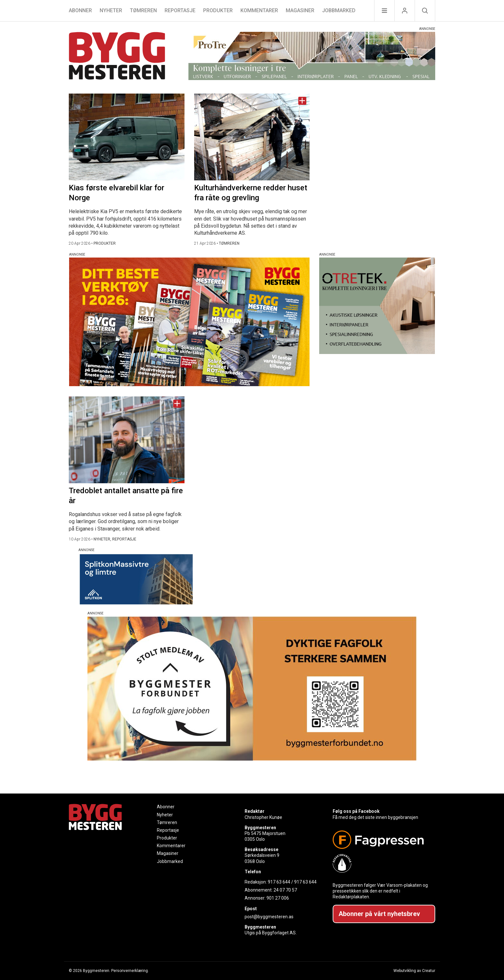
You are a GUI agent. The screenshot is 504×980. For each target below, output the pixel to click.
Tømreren (143, 10)
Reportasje (180, 10)
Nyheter (111, 10)
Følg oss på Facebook (356, 811)
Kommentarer (259, 10)
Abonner (80, 10)
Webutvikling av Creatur (414, 971)
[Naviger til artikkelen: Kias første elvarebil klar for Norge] (127, 137)
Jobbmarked (339, 10)
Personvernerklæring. (130, 971)
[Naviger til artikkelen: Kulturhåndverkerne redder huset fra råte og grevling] (252, 137)
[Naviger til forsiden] (117, 57)
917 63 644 (279, 882)
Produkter (218, 10)
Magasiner (300, 10)
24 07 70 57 (285, 890)
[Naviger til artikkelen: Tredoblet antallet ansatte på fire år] (127, 440)
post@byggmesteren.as (269, 917)
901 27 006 (278, 898)
